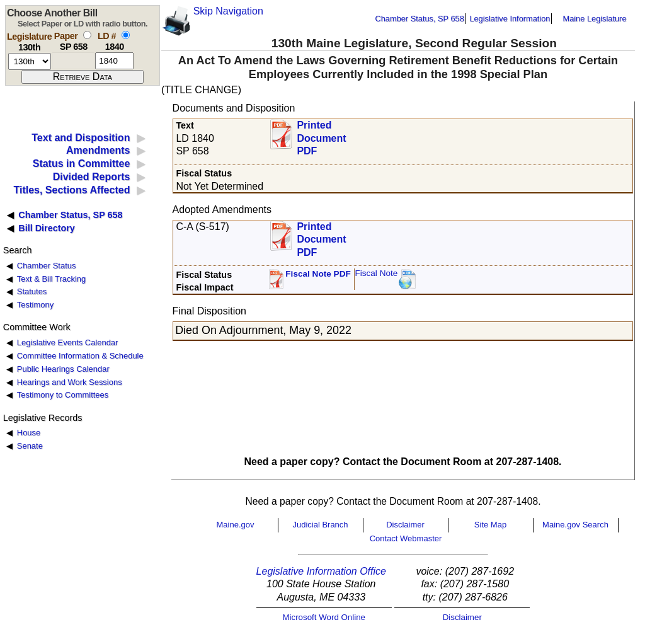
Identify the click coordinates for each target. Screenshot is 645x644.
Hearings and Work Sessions (70, 382)
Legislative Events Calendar (68, 342)
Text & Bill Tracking (51, 279)
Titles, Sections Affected (71, 190)
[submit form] (83, 77)
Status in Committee (82, 164)
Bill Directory (47, 228)
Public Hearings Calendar (63, 369)
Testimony (35, 305)
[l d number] (114, 61)
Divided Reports (92, 177)
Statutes (32, 291)
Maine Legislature (594, 19)
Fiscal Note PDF (318, 274)
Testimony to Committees (63, 395)
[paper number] (73, 61)
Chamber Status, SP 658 (420, 19)
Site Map (490, 525)
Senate (30, 446)
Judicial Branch (320, 525)
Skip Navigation (228, 11)
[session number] (30, 61)
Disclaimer (405, 525)
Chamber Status (47, 266)
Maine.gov (236, 525)
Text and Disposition (81, 138)
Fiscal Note (376, 273)
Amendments (98, 150)
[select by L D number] (126, 35)
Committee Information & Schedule (80, 356)
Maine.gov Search (575, 525)
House (29, 433)
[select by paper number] (87, 35)
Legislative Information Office (321, 571)
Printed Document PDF (321, 135)
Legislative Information (510, 19)
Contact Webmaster (406, 538)
